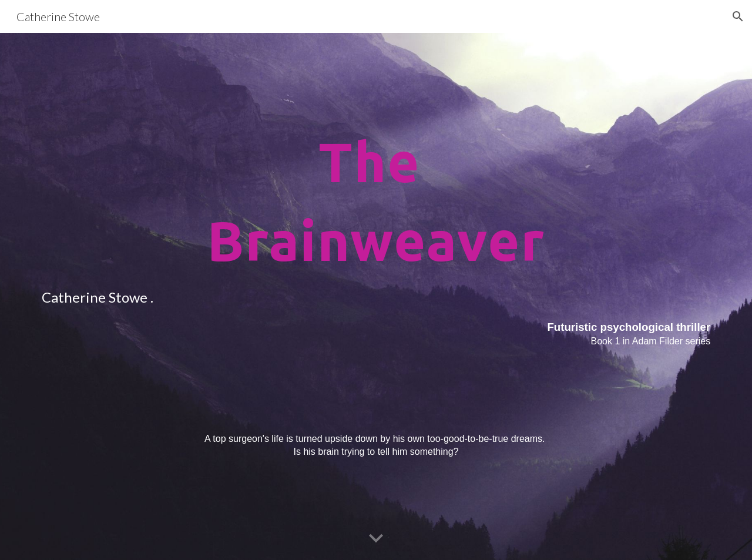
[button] (738, 16)
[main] (376, 296)
